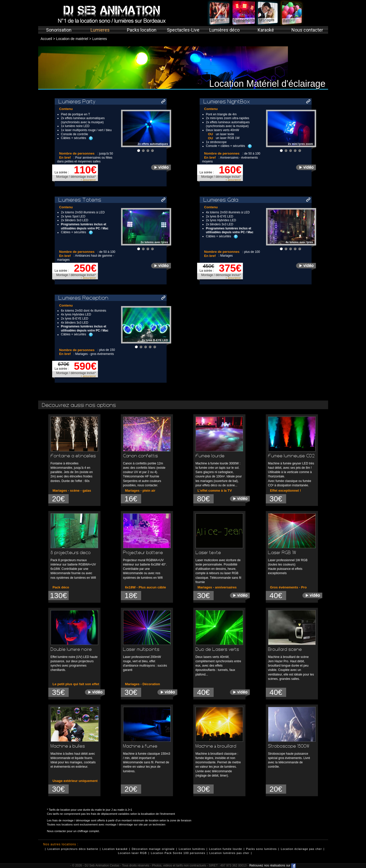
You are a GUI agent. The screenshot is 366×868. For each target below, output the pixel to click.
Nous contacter (307, 30)
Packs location (142, 30)
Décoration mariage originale (153, 849)
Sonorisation (59, 30)
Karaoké (266, 30)
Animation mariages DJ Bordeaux (268, 13)
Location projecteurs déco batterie (73, 849)
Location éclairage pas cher (301, 849)
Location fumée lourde (226, 849)
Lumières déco (224, 30)
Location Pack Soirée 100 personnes (178, 853)
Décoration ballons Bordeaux (292, 13)
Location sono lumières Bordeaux (219, 13)
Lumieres (100, 30)
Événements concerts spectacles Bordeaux (244, 13)
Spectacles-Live (183, 30)
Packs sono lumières (262, 849)
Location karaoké (115, 849)
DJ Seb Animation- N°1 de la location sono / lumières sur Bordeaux (111, 14)
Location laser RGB (132, 853)
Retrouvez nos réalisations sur (273, 865)
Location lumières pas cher (229, 853)
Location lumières (192, 849)
